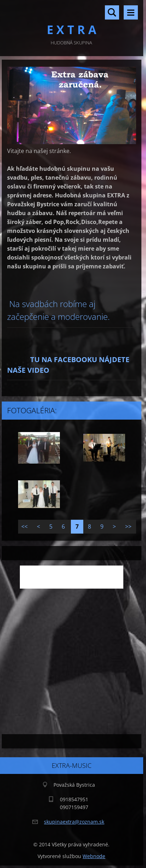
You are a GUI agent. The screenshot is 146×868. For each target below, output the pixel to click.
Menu (131, 12)
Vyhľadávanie (112, 12)
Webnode (94, 856)
